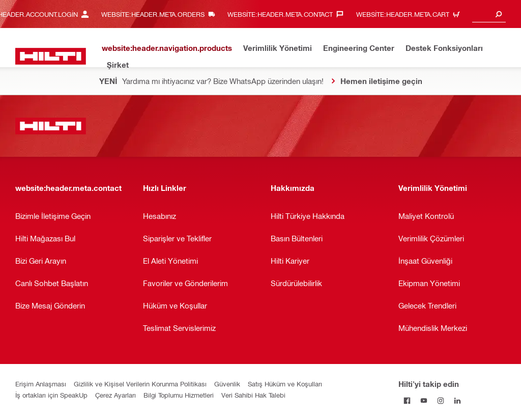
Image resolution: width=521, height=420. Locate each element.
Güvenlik (227, 384)
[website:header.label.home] (51, 56)
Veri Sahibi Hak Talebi (253, 395)
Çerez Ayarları (115, 395)
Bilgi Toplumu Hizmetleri (179, 395)
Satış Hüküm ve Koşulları (285, 384)
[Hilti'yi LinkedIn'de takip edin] (457, 400)
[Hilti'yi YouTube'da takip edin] (424, 400)
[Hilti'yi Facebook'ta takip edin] (407, 400)
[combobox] (489, 14)
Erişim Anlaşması (41, 384)
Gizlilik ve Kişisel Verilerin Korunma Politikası (140, 384)
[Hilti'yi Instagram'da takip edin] (440, 400)
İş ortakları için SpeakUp (51, 395)
